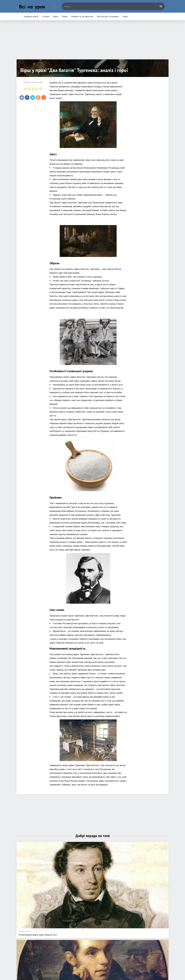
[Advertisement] (93, 42)
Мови (65, 16)
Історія (46, 16)
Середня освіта (31, 16)
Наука (56, 16)
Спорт (125, 16)
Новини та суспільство (82, 16)
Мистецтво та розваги (108, 16)
